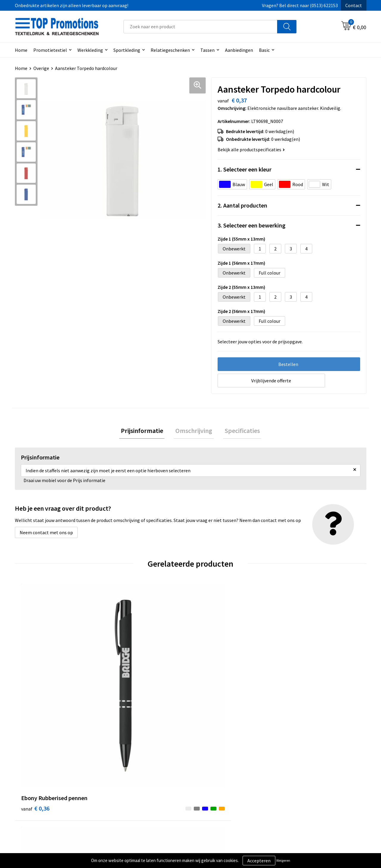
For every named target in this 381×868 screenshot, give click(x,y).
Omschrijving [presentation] (194, 431)
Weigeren (283, 860)
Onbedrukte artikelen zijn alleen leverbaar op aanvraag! (72, 5)
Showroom (296, 771)
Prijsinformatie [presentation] (145, 431)
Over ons (120, 771)
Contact (354, 5)
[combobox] (200, 27)
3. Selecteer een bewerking (252, 225)
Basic (264, 50)
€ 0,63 (123, 681)
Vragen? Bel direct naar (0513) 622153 (300, 5)
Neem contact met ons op (46, 534)
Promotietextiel (50, 50)
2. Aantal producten (242, 205)
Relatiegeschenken (170, 50)
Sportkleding (127, 50)
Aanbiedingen (239, 50)
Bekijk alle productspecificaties (251, 149)
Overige (41, 68)
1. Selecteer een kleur (245, 169)
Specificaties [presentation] (239, 431)
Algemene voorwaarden (222, 771)
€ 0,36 (35, 681)
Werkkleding (90, 50)
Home (21, 50)
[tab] (145, 432)
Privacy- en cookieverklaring (227, 780)
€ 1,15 (211, 681)
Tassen (207, 50)
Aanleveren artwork (305, 780)
